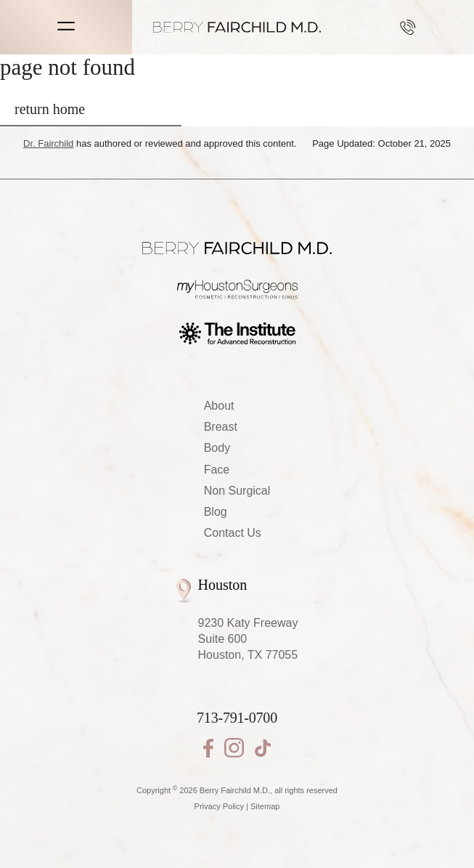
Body (217, 448)
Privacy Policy (219, 806)
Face (217, 470)
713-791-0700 (408, 27)
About (219, 406)
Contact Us (233, 533)
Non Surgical (237, 491)
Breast (221, 427)
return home (50, 109)
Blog (216, 512)
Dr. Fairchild (48, 143)
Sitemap (265, 806)
